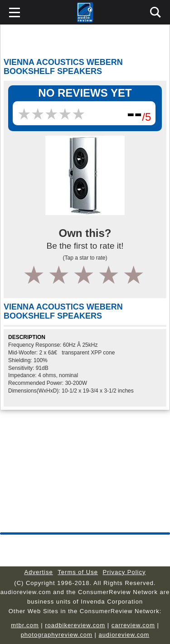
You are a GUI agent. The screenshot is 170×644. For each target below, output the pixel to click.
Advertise (39, 572)
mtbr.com (25, 625)
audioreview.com (124, 635)
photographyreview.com (57, 635)
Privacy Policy (124, 572)
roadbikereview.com (75, 625)
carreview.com (133, 625)
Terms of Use (78, 572)
